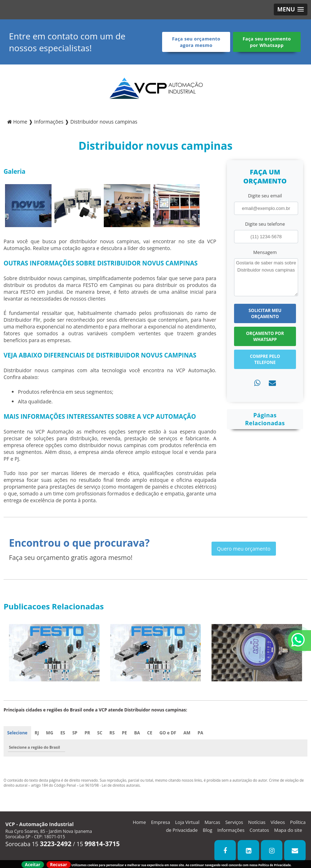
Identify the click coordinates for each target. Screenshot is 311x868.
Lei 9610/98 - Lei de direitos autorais (110, 785)
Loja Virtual (187, 822)
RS (112, 733)
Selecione (17, 733)
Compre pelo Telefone (265, 359)
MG (50, 733)
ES (63, 733)
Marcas (212, 822)
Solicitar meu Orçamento (265, 313)
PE (124, 733)
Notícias (257, 822)
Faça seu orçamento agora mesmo (196, 42)
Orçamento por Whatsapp (265, 336)
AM (187, 733)
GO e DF (168, 733)
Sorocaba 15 (38, 844)
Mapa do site (288, 830)
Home (139, 822)
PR (87, 733)
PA (200, 733)
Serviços (234, 822)
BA (137, 733)
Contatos (259, 830)
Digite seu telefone (265, 224)
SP (75, 733)
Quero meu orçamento (244, 549)
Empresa (161, 822)
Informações (231, 830)
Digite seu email (265, 196)
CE (150, 733)
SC (100, 733)
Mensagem (265, 252)
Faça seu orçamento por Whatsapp (267, 42)
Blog (208, 830)
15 (98, 844)
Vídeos (278, 822)
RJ (37, 733)
